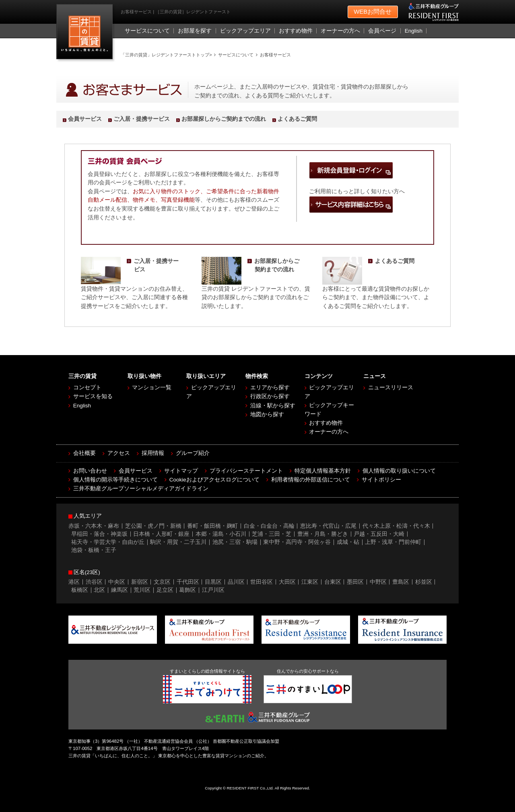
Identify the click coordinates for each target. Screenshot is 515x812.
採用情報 (153, 453)
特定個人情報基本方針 (323, 471)
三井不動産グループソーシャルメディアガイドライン (141, 489)
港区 (74, 582)
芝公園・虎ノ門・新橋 (153, 526)
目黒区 (213, 582)
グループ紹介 (193, 453)
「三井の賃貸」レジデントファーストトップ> (166, 55)
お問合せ (373, 12)
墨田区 (355, 582)
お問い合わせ (90, 471)
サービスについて (147, 31)
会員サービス (85, 119)
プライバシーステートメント (246, 471)
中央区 (117, 582)
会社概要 (84, 453)
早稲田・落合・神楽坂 (99, 534)
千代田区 (188, 582)
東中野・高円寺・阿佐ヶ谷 (297, 542)
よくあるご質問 (297, 119)
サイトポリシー (381, 480)
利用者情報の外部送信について (311, 480)
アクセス (119, 453)
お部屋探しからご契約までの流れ (224, 119)
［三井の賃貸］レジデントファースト (86, 34)
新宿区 (140, 582)
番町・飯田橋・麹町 (212, 526)
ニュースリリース (391, 387)
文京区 (162, 582)
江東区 (310, 582)
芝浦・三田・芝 (272, 534)
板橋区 (80, 590)
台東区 (333, 582)
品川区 (236, 582)
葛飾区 (187, 590)
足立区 (165, 590)
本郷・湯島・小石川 (221, 534)
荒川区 (142, 590)
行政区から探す (270, 396)
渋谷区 (94, 582)
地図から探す (267, 414)
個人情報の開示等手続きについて (115, 480)
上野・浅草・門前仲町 (393, 542)
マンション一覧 (152, 387)
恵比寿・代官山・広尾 (328, 526)
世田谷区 (262, 582)
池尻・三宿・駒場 (235, 542)
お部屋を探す (195, 31)
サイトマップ (181, 471)
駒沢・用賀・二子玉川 (178, 542)
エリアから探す (270, 387)
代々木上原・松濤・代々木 (396, 526)
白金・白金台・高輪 (269, 526)
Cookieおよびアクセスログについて (214, 480)
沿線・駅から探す (273, 406)
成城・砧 (348, 542)
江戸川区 (213, 590)
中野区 (378, 582)
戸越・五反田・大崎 (379, 534)
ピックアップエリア (245, 31)
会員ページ (382, 31)
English (414, 31)
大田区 (287, 582)
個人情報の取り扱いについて (399, 471)
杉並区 (424, 582)
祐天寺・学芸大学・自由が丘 (108, 542)
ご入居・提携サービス (142, 119)
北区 (99, 590)
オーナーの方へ (340, 31)
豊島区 (401, 582)
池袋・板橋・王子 (94, 550)
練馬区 (119, 590)
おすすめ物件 (296, 31)
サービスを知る (93, 396)
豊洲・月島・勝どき (323, 534)
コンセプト (87, 387)
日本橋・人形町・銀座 (161, 534)
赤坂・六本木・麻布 (94, 526)
